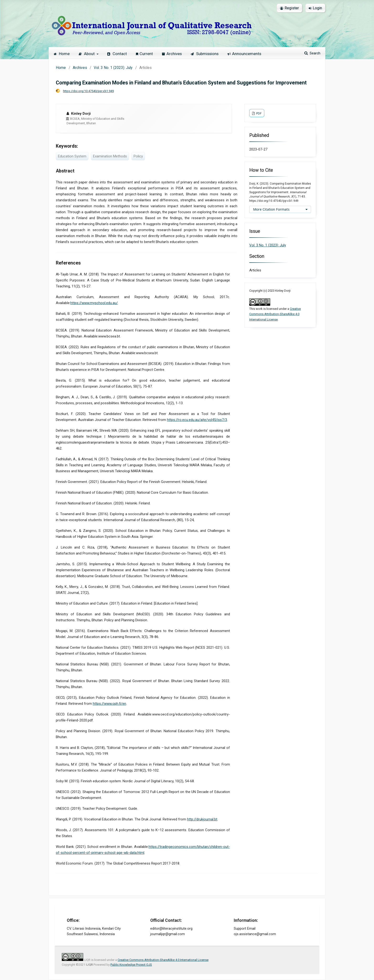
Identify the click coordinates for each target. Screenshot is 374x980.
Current (144, 54)
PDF (259, 113)
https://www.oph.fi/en (109, 704)
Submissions (205, 54)
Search (315, 53)
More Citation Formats (271, 209)
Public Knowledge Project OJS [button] (131, 965)
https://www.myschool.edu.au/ (94, 303)
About (87, 54)
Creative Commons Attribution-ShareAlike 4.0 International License (275, 314)
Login (315, 8)
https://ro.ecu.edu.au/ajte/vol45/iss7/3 (197, 420)
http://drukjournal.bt (202, 819)
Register (289, 8)
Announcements (244, 54)
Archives (172, 54)
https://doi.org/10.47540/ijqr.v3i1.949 (88, 91)
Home (62, 54)
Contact (117, 54)
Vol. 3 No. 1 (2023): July (113, 68)
